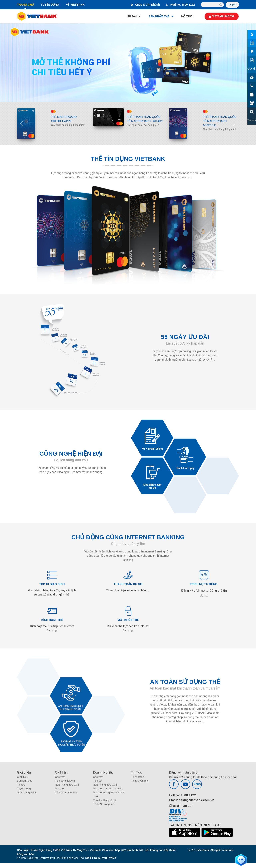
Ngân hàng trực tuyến (68, 785)
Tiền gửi (98, 781)
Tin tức (21, 785)
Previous (22, 123)
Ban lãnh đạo (25, 781)
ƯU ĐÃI (132, 16)
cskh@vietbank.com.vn (196, 800)
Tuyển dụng (24, 788)
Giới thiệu (22, 777)
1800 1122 (188, 795)
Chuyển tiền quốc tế (105, 800)
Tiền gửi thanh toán (66, 792)
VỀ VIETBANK (75, 5)
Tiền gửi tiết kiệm (65, 781)
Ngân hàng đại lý (27, 792)
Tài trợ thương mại (104, 804)
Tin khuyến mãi (140, 781)
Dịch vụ (59, 788)
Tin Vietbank (138, 777)
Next (234, 123)
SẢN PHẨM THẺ (159, 16)
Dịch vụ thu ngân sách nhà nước (108, 794)
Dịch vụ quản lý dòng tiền (108, 788)
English (232, 5)
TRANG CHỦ (25, 5)
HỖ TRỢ (187, 16)
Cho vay (60, 777)
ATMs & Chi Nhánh (145, 5)
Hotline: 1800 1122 (180, 5)
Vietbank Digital (222, 16)
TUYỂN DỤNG (50, 5)
